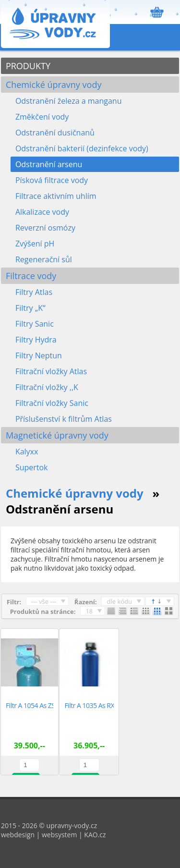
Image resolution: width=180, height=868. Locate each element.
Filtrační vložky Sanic (52, 403)
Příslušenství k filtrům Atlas (64, 419)
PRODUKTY (28, 66)
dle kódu (119, 601)
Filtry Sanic (35, 324)
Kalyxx (27, 452)
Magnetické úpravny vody (57, 435)
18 (89, 611)
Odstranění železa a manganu (69, 101)
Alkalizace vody (42, 212)
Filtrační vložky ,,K (47, 387)
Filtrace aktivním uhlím (56, 196)
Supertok (32, 467)
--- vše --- (44, 601)
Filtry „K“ (30, 308)
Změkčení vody (42, 117)
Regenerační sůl (44, 259)
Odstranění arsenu (49, 164)
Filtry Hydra (36, 340)
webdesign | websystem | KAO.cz (54, 835)
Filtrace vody (31, 276)
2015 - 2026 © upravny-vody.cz (49, 825)
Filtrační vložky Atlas (51, 371)
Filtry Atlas (34, 292)
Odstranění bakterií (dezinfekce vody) (82, 148)
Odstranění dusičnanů (55, 133)
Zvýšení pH (35, 244)
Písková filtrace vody (52, 180)
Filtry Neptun (39, 355)
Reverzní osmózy (45, 228)
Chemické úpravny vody (54, 85)
